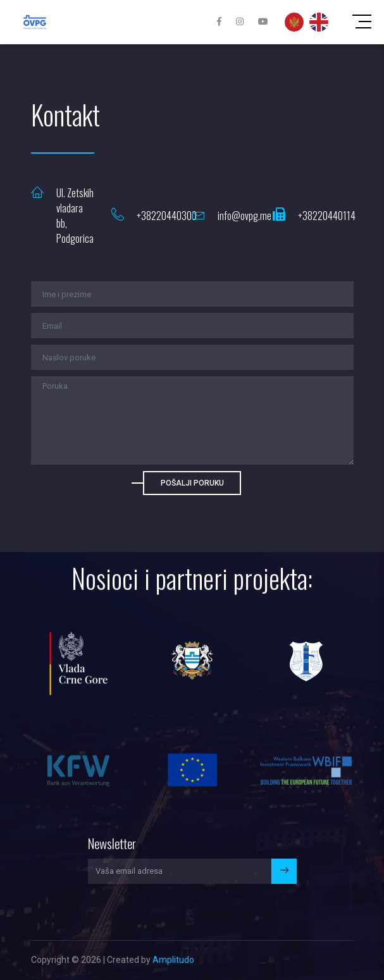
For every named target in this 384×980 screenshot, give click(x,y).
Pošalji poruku (192, 483)
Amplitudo (173, 960)
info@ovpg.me (245, 216)
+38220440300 (167, 216)
